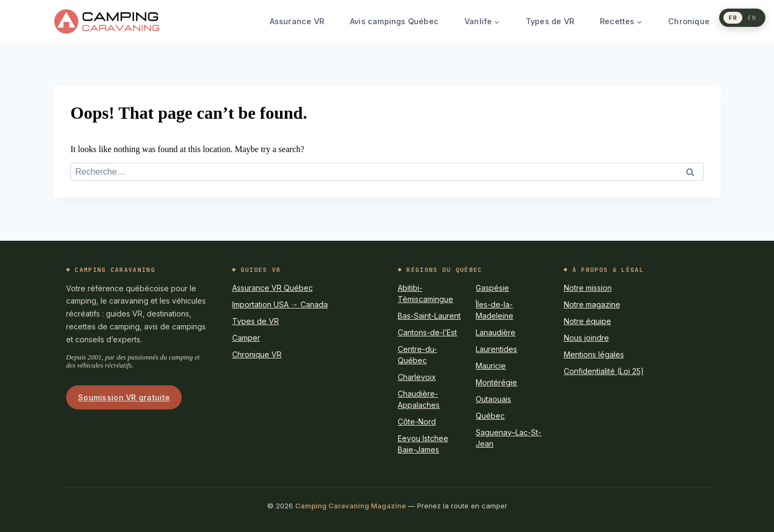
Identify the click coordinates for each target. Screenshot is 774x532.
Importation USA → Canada (280, 304)
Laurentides (496, 349)
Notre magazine (592, 304)
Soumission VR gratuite (124, 397)
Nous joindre (586, 338)
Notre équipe (587, 321)
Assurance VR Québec (273, 288)
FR (733, 17)
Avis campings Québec (394, 21)
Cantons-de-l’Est (427, 332)
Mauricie (491, 366)
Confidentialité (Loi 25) (604, 371)
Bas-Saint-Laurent (429, 316)
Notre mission (588, 288)
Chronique (689, 21)
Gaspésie (492, 288)
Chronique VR (257, 354)
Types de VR (550, 21)
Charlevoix (417, 377)
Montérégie (496, 382)
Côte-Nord (417, 422)
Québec (490, 416)
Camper (246, 338)
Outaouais (493, 399)
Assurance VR (297, 21)
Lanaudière (496, 332)
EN (752, 17)
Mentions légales (594, 354)
